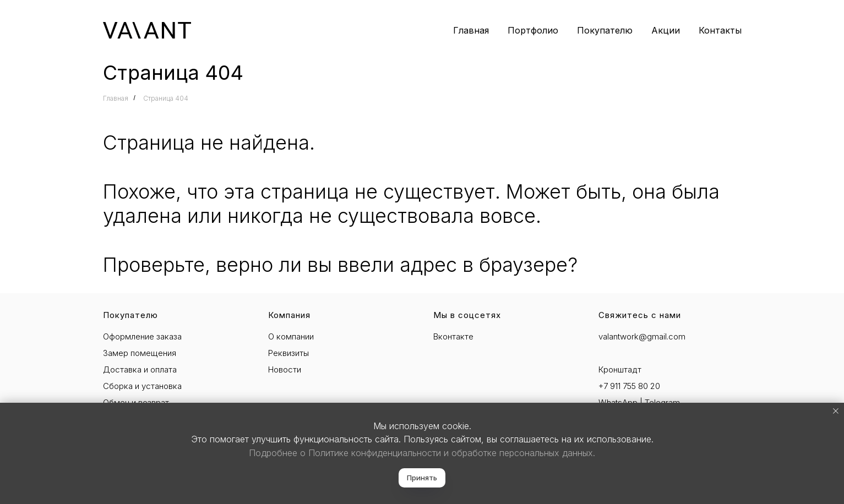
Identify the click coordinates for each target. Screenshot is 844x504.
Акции (666, 30)
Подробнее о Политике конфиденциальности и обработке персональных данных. (422, 453)
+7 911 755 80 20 (629, 386)
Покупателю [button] (605, 30)
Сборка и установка (142, 386)
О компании (291, 336)
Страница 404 (166, 98)
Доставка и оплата (140, 369)
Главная (471, 30)
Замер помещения (140, 353)
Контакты (720, 30)
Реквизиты (288, 353)
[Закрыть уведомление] (836, 411)
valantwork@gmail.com (642, 336)
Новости (285, 369)
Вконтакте (453, 336)
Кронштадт (620, 369)
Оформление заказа (142, 336)
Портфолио (533, 30)
